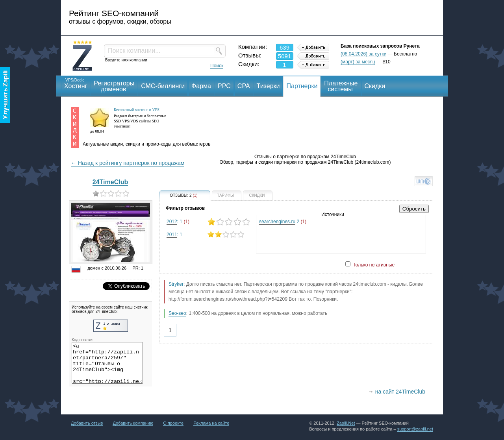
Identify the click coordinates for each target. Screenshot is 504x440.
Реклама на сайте (211, 423)
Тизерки (268, 86)
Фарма (201, 86)
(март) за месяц (358, 62)
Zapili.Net (346, 423)
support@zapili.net (415, 429)
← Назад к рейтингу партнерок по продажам (128, 163)
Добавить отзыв (87, 423)
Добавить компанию (133, 423)
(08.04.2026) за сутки (363, 54)
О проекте (173, 423)
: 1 (208, 222)
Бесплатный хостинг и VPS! (137, 110)
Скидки (375, 86)
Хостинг (76, 83)
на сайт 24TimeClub (400, 392)
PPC (224, 86)
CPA (244, 86)
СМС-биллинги (163, 86)
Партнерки (302, 86)
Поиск (217, 66)
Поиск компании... (134, 51)
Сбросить (414, 209)
